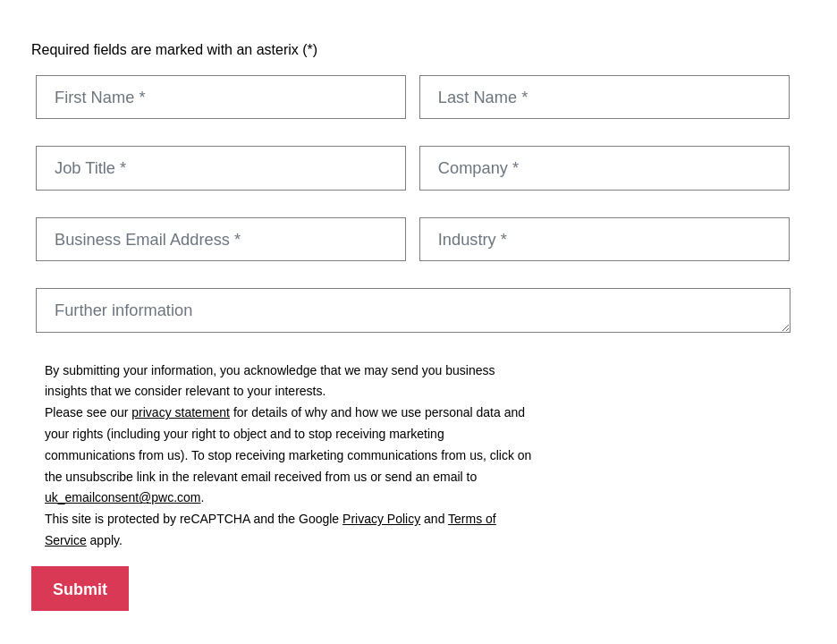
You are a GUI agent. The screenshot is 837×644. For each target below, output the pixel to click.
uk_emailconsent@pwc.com (123, 497)
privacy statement (181, 412)
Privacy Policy (381, 519)
